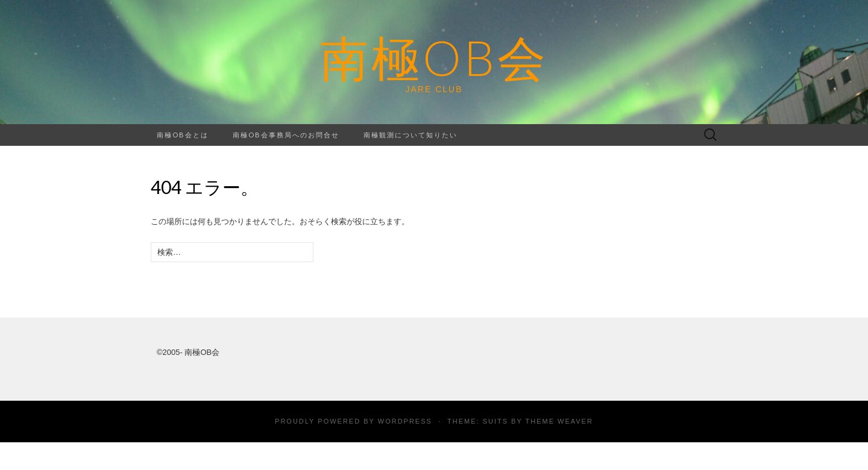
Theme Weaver (559, 421)
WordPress (405, 421)
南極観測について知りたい (410, 135)
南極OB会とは (183, 135)
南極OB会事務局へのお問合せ (286, 135)
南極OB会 (434, 57)
